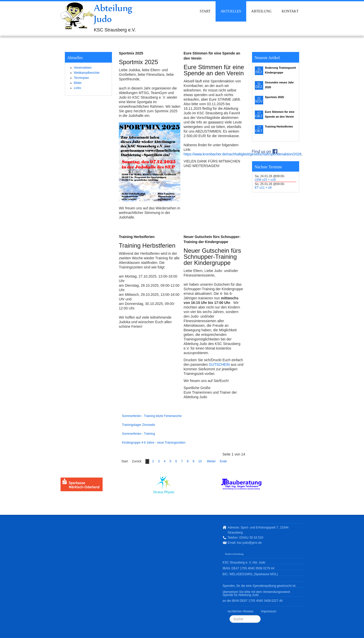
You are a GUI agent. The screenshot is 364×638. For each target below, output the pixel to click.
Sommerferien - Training (138, 434)
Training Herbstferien (137, 237)
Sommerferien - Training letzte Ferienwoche (152, 416)
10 (200, 461)
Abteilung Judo (113, 13)
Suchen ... (230, 615)
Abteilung (261, 11)
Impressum (269, 611)
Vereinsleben (83, 68)
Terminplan (81, 78)
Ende (223, 461)
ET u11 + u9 (263, 188)
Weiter (211, 461)
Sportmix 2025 (131, 53)
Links (78, 88)
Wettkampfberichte (87, 73)
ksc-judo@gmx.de (249, 543)
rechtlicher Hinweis (241, 611)
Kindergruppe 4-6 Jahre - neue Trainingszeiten (154, 443)
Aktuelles (231, 11)
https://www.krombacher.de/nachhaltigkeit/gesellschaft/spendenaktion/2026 (243, 154)
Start (205, 11)
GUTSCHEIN (219, 364)
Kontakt (290, 11)
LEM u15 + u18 (265, 180)
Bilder (78, 83)
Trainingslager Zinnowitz (138, 425)
